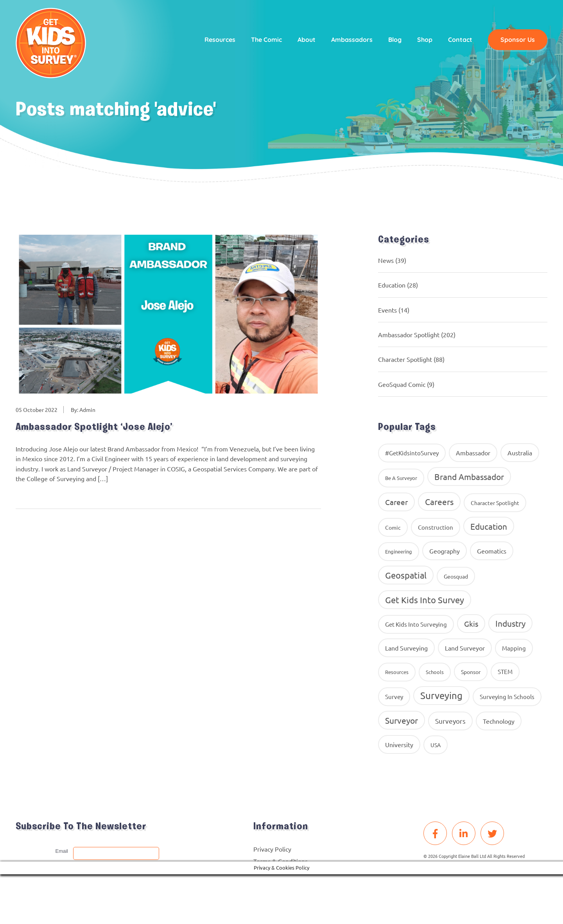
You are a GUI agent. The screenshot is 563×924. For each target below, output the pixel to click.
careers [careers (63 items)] (439, 502)
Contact (459, 40)
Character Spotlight (405, 359)
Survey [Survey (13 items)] (394, 697)
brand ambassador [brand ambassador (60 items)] (469, 476)
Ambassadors (350, 40)
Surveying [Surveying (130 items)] (441, 695)
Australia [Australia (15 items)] (520, 453)
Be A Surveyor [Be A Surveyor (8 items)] (401, 478)
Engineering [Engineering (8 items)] (399, 551)
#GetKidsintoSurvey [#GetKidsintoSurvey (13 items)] (412, 453)
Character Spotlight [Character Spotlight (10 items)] (495, 503)
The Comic (265, 40)
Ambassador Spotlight (409, 334)
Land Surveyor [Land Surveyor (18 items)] (465, 648)
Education (392, 285)
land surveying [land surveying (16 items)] (406, 648)
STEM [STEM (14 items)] (505, 671)
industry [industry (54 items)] (510, 623)
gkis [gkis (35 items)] (471, 624)
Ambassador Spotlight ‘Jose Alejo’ (95, 428)
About (305, 40)
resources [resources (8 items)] (397, 672)
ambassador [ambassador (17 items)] (473, 453)
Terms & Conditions (281, 861)
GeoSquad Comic (402, 384)
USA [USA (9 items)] (436, 745)
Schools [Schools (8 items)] (435, 672)
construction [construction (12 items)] (436, 527)
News (386, 260)
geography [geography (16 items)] (445, 551)
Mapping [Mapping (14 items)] (514, 648)
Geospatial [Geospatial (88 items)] (406, 575)
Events (387, 310)
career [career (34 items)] (396, 502)
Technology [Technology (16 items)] (499, 721)
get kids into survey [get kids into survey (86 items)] (425, 600)
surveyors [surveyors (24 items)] (450, 721)
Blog (393, 40)
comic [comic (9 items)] (393, 527)
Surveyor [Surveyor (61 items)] (402, 720)
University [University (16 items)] (399, 744)
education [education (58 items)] (489, 526)
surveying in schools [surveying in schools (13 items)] (507, 697)
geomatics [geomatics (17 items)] (492, 551)
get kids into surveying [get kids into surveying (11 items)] (416, 624)
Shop (423, 40)
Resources (218, 40)
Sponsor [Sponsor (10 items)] (471, 672)
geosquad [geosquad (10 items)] (456, 576)
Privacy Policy (272, 849)
